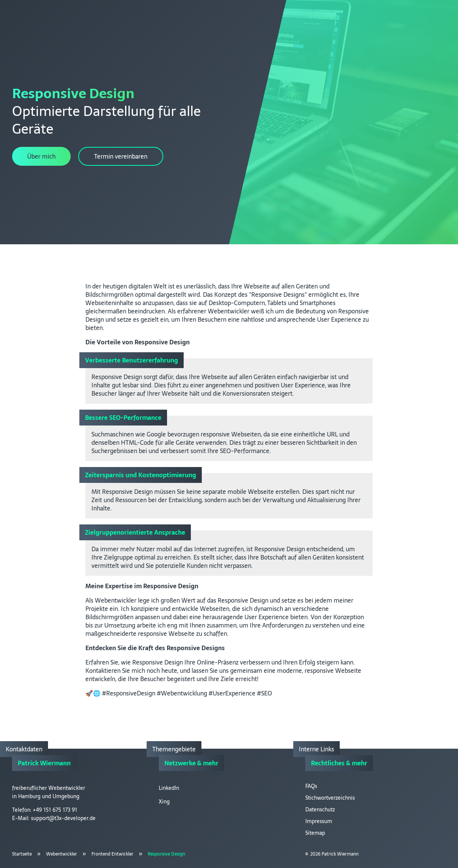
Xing (164, 802)
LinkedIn (169, 788)
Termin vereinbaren (121, 156)
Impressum (319, 821)
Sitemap (315, 833)
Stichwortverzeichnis (330, 798)
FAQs (311, 786)
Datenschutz (320, 809)
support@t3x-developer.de (63, 818)
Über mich (41, 156)
